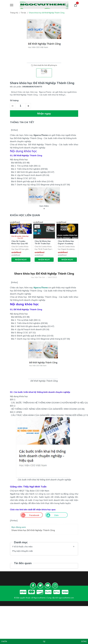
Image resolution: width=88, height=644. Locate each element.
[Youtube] (48, 585)
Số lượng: (14, 100)
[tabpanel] (44, 41)
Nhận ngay (44, 113)
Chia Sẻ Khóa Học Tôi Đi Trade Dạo (43, 242)
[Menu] (15, 5)
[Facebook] (33, 585)
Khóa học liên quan (25, 215)
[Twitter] (40, 585)
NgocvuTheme (41, 135)
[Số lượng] (20, 106)
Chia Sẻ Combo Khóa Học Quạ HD (20, 242)
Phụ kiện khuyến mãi (22, 551)
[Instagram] (55, 585)
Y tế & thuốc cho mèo (22, 547)
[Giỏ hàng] (75, 5)
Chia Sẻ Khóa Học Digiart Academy (66, 242)
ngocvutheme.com (66, 598)
